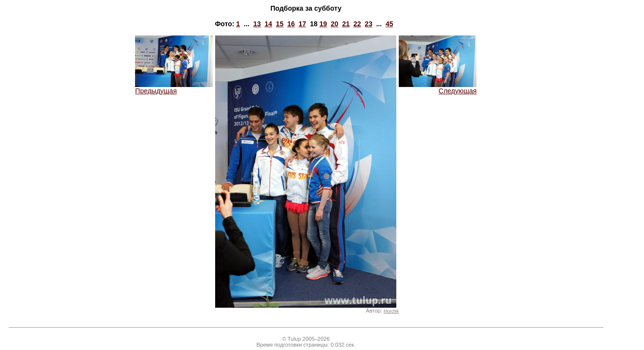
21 (346, 24)
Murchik (391, 311)
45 (390, 24)
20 (335, 24)
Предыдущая (174, 88)
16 (291, 24)
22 (357, 24)
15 (280, 24)
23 (369, 24)
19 (323, 24)
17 (303, 24)
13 (257, 24)
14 (269, 24)
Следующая (438, 88)
